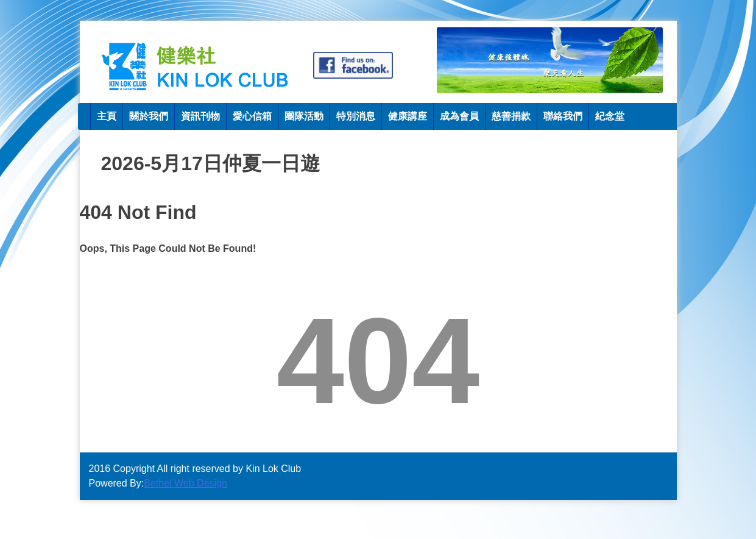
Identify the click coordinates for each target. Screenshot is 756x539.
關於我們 (149, 116)
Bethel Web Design (185, 483)
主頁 (107, 116)
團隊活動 (304, 116)
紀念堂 (610, 116)
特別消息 (356, 116)
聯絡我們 (563, 116)
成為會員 (459, 116)
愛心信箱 (252, 116)
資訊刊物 (200, 116)
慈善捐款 (511, 116)
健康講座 (408, 116)
